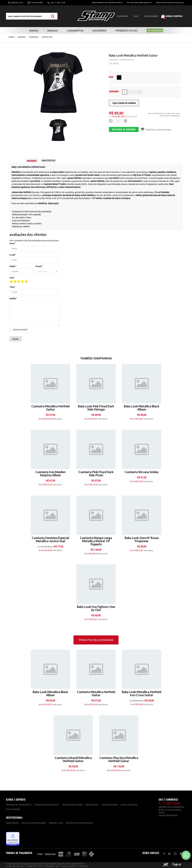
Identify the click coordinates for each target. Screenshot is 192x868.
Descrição (32, 161)
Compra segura (110, 805)
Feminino (34, 37)
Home (11, 37)
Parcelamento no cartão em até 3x (107, 3)
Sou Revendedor (151, 16)
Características (48, 160)
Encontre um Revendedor (79, 823)
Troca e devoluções (72, 805)
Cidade (12, 266)
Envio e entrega (129, 805)
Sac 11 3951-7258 (58, 3)
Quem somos (12, 823)
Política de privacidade (34, 823)
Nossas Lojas (17, 3)
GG (140, 92)
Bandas (22, 37)
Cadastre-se (122, 16)
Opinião (13, 298)
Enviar (16, 339)
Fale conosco (13, 809)
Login (136, 16)
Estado (38, 266)
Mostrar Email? (20, 330)
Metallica (47, 37)
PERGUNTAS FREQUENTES (47, 805)
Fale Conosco (37, 3)
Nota (12, 278)
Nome (12, 243)
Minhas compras (174, 16)
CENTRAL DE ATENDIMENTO (19, 805)
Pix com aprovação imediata (139, 3)
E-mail (12, 255)
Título (12, 287)
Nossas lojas (56, 823)
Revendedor (92, 805)
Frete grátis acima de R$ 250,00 (170, 3)
